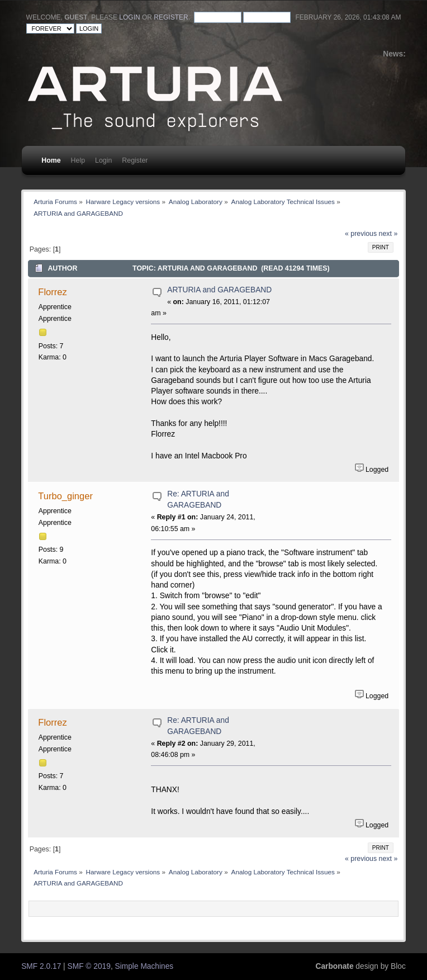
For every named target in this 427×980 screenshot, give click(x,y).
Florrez (52, 292)
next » (388, 234)
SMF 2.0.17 (41, 966)
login (129, 17)
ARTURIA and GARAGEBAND (219, 290)
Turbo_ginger (65, 496)
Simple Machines (144, 966)
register (171, 17)
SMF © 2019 (89, 966)
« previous (361, 234)
